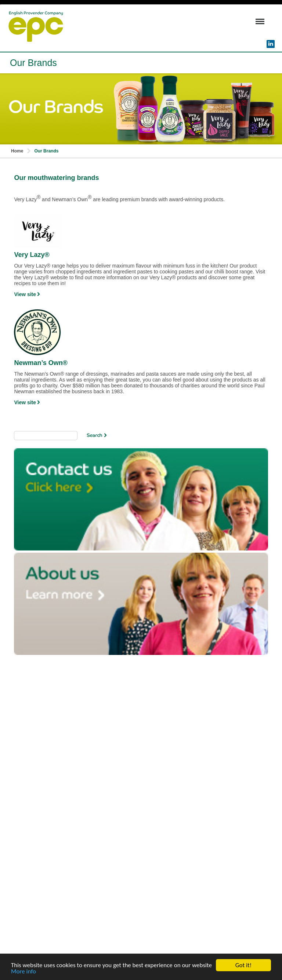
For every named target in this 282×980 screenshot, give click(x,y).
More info (23, 972)
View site (27, 294)
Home (17, 151)
